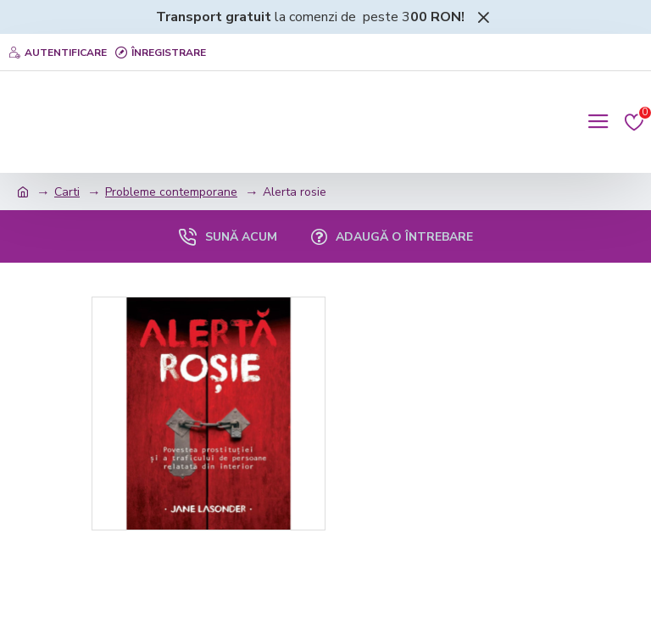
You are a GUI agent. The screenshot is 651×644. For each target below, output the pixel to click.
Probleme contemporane (171, 192)
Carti (67, 192)
